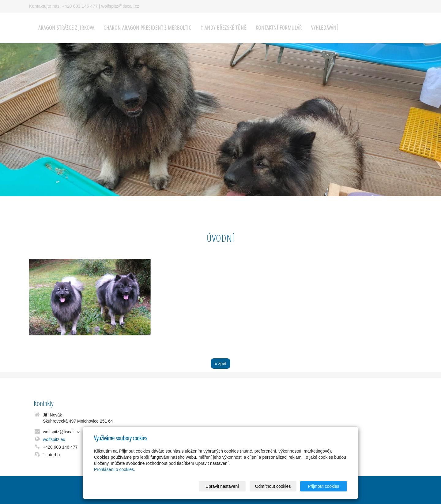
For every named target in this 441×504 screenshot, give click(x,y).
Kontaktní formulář (279, 28)
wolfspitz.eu (54, 439)
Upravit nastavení (222, 486)
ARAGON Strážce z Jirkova (66, 28)
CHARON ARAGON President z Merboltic (147, 28)
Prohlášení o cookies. (115, 469)
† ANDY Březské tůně (224, 28)
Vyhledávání (325, 28)
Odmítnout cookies (273, 486)
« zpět (221, 364)
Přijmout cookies (324, 486)
